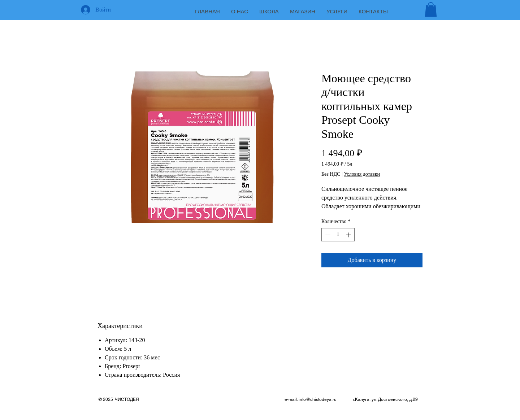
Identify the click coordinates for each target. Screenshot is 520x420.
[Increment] (349, 235)
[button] (431, 10)
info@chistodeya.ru (318, 399)
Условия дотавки (362, 174)
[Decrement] (327, 235)
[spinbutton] (338, 235)
